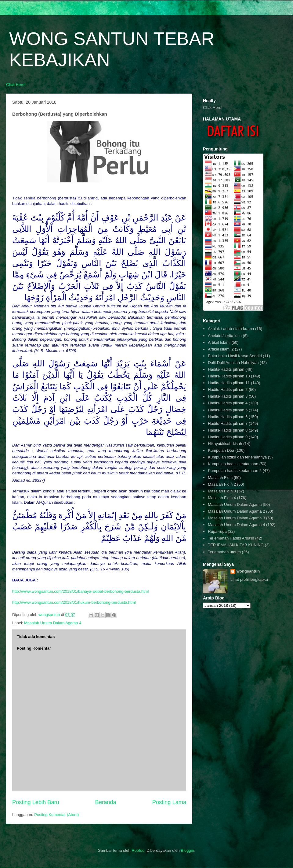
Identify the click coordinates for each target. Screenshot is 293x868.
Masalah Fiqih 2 (222, 484)
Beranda (106, 802)
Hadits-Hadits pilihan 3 (228, 396)
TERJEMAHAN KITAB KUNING (236, 545)
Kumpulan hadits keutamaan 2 (235, 471)
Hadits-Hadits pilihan (226, 369)
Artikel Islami (219, 342)
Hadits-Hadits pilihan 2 (228, 389)
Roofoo (138, 850)
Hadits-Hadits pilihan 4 (228, 403)
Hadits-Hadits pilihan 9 (228, 437)
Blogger (187, 850)
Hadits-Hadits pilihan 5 (228, 410)
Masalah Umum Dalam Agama (235, 504)
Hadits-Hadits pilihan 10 (229, 376)
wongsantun (248, 571)
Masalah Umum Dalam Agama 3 (236, 518)
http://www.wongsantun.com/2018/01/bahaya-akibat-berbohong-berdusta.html (80, 591)
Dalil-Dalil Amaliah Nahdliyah (233, 363)
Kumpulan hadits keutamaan (233, 464)
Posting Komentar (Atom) (56, 815)
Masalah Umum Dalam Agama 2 (236, 511)
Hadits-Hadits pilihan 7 (228, 423)
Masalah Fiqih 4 (222, 498)
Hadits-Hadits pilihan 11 (229, 383)
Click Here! (16, 85)
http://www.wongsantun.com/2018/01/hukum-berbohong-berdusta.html (74, 602)
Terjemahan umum (224, 552)
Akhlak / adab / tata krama (231, 329)
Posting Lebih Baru (36, 802)
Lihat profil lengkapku (249, 579)
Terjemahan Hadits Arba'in (231, 538)
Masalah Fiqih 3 (222, 491)
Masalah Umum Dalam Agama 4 (53, 623)
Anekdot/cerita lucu (225, 336)
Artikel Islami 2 (221, 349)
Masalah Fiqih (220, 478)
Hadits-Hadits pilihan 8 (228, 430)
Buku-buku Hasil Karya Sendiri (235, 356)
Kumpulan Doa (221, 450)
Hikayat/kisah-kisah (225, 444)
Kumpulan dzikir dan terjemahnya (237, 457)
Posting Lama (169, 802)
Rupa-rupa (217, 531)
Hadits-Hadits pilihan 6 (228, 417)
